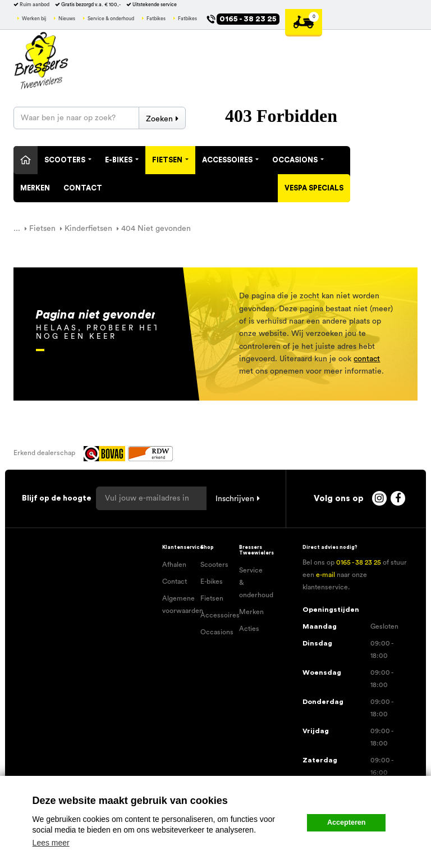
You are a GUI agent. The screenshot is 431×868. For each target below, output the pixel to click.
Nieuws (67, 19)
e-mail (325, 575)
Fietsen (170, 160)
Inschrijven (235, 499)
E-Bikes (122, 160)
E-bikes (212, 581)
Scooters (68, 160)
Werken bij (34, 19)
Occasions (298, 160)
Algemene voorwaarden (177, 605)
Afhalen (174, 565)
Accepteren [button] (347, 822)
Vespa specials (314, 188)
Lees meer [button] (51, 843)
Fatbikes (156, 19)
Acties (249, 629)
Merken (35, 188)
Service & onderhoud (111, 19)
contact (367, 359)
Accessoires (230, 160)
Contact (83, 188)
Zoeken (159, 119)
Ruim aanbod (35, 5)
